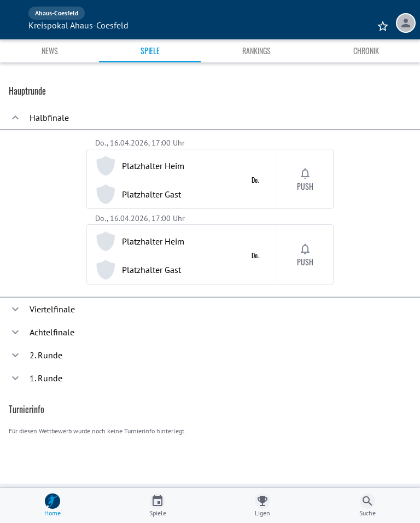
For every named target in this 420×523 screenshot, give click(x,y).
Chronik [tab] (366, 51)
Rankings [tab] (256, 51)
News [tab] (50, 51)
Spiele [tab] (150, 51)
